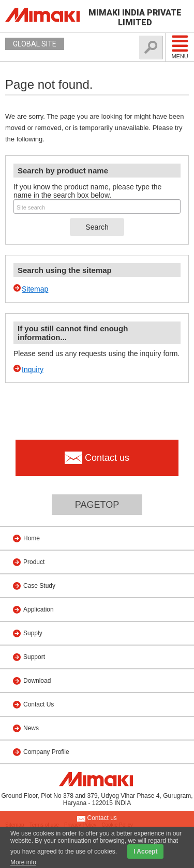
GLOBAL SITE (35, 44)
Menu (180, 47)
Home (32, 538)
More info (23, 862)
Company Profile (46, 752)
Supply (33, 633)
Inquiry (33, 369)
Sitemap (35, 289)
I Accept (145, 851)
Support (34, 657)
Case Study (39, 586)
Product (34, 562)
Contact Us (39, 704)
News (31, 728)
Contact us (97, 818)
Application (39, 609)
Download (37, 681)
